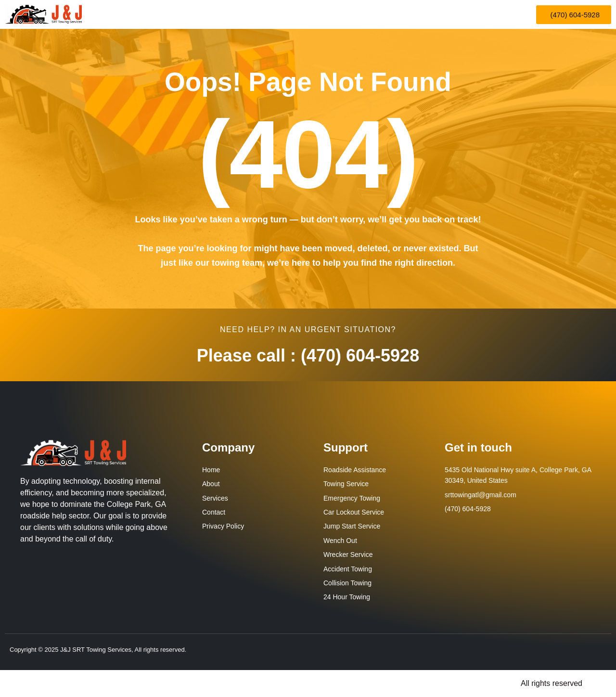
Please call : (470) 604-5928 (308, 355)
